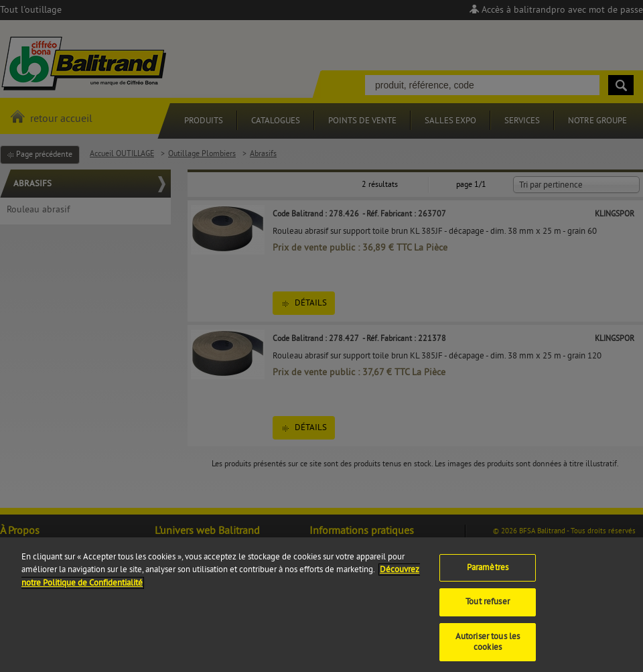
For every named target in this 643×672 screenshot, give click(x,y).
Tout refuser (488, 608)
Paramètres (488, 573)
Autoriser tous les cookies (488, 648)
